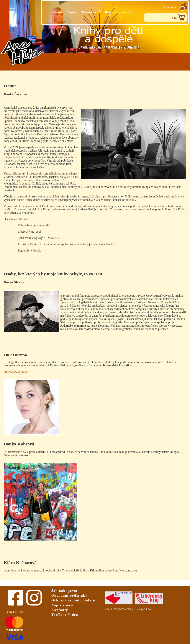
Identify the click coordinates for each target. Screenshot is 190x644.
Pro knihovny (91, 12)
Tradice (126, 12)
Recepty (111, 12)
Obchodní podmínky (69, 596)
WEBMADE (125, 609)
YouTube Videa (65, 615)
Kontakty (60, 610)
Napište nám (63, 605)
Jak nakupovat (65, 591)
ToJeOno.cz (149, 609)
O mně (58, 12)
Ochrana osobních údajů (73, 600)
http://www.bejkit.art (16, 372)
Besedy (72, 12)
